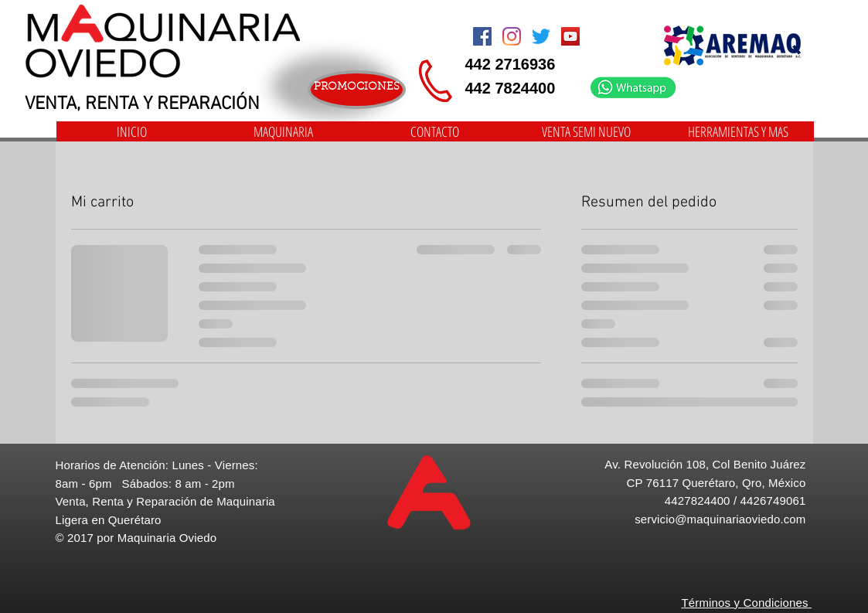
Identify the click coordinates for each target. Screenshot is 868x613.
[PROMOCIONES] (357, 90)
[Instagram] (512, 36)
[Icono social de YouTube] (570, 36)
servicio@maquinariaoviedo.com (720, 519)
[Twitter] (541, 36)
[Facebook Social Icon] (482, 36)
